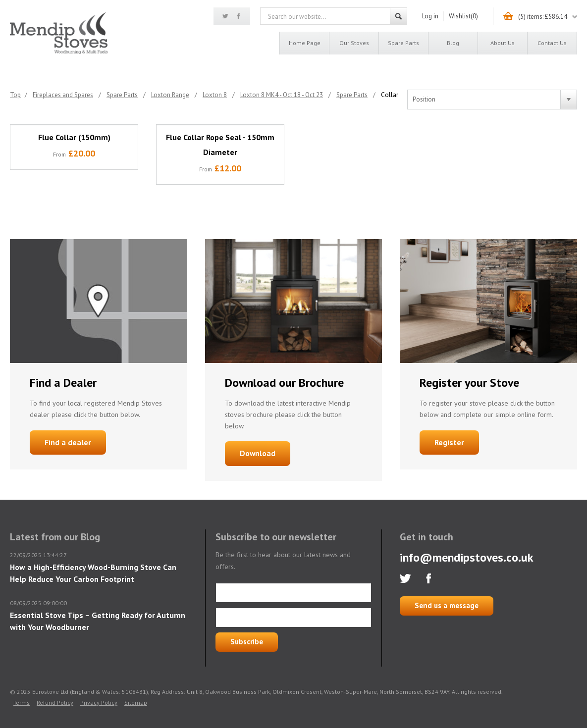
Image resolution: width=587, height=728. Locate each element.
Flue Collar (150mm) (74, 137)
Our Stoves (354, 43)
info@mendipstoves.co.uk (467, 557)
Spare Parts (403, 43)
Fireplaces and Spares (63, 95)
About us (503, 43)
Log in (430, 16)
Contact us (552, 43)
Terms (22, 702)
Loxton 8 (215, 95)
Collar (390, 95)
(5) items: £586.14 (543, 17)
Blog (453, 43)
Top (15, 95)
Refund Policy (55, 702)
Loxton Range (170, 95)
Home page (305, 43)
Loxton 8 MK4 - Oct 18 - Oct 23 (282, 95)
